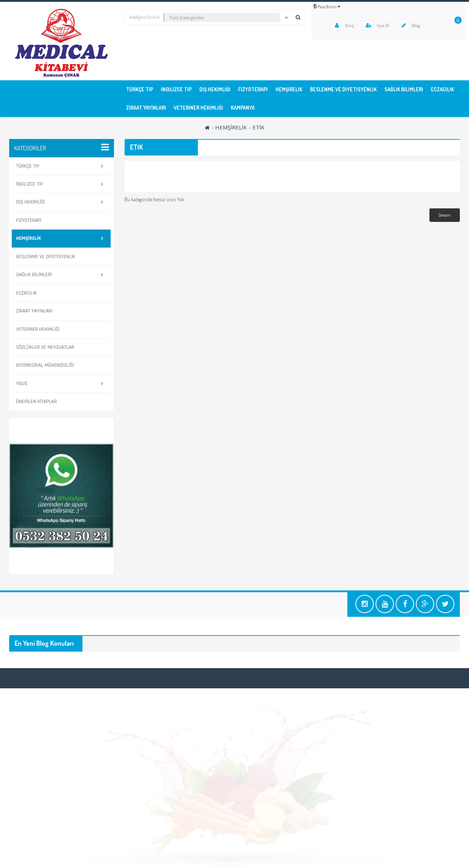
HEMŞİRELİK (289, 89)
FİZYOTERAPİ (253, 89)
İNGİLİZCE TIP (176, 89)
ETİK (258, 127)
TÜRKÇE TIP (140, 89)
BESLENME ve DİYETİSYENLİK (343, 89)
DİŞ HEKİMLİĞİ (215, 89)
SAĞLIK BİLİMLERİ (404, 89)
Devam (445, 215)
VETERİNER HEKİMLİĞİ (198, 108)
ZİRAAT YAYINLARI (146, 108)
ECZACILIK (442, 89)
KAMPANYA (243, 108)
